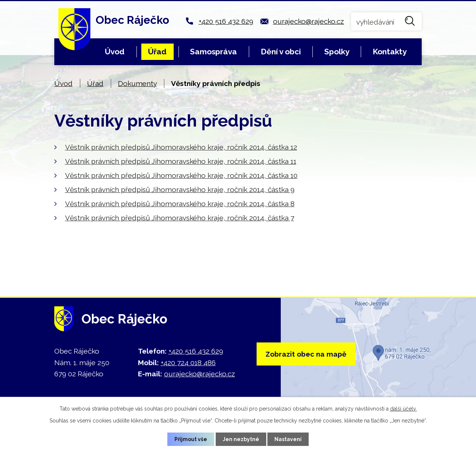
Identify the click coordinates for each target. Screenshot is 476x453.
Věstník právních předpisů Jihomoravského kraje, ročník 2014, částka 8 (180, 204)
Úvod (115, 52)
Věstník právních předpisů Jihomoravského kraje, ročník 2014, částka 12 (181, 147)
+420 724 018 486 (188, 363)
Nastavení (288, 439)
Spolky (337, 52)
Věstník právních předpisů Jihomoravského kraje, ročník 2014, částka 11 (181, 161)
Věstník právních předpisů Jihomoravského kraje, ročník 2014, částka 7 (180, 218)
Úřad (157, 52)
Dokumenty (137, 83)
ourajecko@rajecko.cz (308, 21)
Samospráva (213, 52)
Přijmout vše (191, 439)
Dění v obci (281, 52)
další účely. (403, 409)
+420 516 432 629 (226, 21)
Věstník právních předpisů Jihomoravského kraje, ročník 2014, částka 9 (180, 189)
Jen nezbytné (241, 439)
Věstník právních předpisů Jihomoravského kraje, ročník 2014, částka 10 (181, 175)
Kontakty (390, 52)
